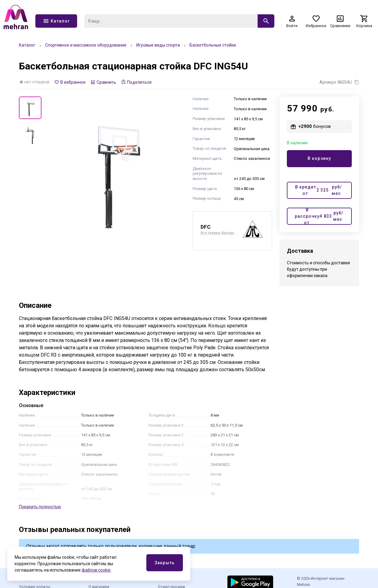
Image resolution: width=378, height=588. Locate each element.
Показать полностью (40, 507)
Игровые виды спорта (158, 45)
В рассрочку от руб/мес (319, 216)
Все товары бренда (217, 233)
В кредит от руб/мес (318, 190)
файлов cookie (96, 570)
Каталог (27, 45)
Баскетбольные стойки (213, 45)
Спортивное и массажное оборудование (86, 45)
